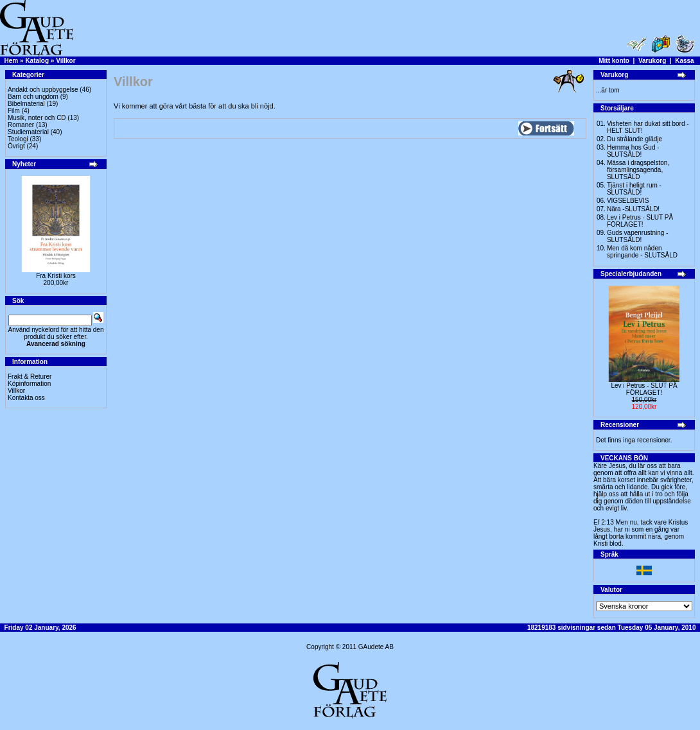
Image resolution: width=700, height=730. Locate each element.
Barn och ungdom (33, 97)
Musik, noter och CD (37, 118)
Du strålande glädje (634, 139)
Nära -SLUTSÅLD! (633, 209)
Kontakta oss (26, 398)
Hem (12, 61)
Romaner (21, 125)
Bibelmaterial (26, 104)
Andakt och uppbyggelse (43, 90)
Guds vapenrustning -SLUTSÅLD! (638, 236)
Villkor (66, 61)
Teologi (18, 139)
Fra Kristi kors (56, 276)
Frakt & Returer (30, 377)
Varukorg (652, 61)
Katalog (37, 61)
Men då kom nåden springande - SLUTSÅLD (642, 252)
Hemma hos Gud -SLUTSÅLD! (633, 151)
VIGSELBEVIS (628, 201)
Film (14, 111)
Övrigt (16, 146)
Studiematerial (28, 132)
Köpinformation (29, 384)
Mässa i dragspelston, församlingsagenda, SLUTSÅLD (638, 170)
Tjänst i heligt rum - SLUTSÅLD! (634, 189)
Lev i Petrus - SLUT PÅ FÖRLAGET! (640, 221)
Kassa (684, 61)
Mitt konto (614, 61)
